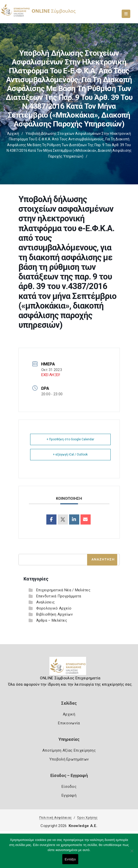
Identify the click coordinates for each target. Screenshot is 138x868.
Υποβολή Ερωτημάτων (69, 759)
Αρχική (13, 134)
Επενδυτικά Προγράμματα (59, 596)
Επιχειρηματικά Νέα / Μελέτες (63, 590)
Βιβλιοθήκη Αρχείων (54, 614)
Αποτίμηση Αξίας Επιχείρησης (69, 750)
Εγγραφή (69, 795)
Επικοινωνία (69, 723)
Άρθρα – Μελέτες (52, 620)
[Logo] (69, 668)
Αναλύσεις (46, 602)
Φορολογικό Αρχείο (54, 608)
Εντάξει (70, 859)
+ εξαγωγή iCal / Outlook (70, 454)
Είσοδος (69, 787)
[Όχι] (132, 853)
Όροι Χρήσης (87, 818)
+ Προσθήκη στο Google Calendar (70, 439)
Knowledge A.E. (83, 826)
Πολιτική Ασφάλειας (55, 818)
